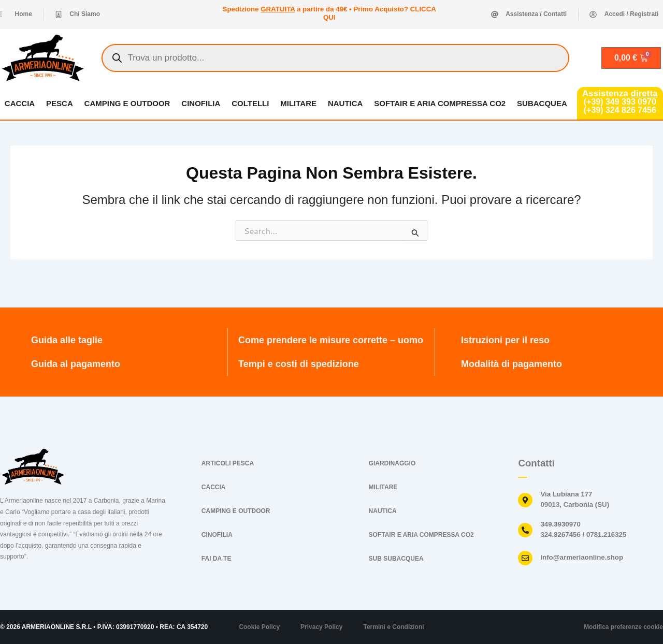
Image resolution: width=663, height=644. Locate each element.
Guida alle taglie (67, 340)
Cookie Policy (259, 627)
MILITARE (298, 103)
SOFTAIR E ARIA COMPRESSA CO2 (440, 103)
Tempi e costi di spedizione (299, 364)
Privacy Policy (321, 627)
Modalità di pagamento (511, 364)
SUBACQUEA (543, 103)
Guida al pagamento (76, 364)
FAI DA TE (217, 559)
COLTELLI (250, 103)
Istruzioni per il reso (505, 340)
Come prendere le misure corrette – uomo (331, 340)
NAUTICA (345, 103)
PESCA (59, 103)
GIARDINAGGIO (392, 463)
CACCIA (19, 103)
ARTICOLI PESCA (228, 463)
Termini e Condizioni (393, 627)
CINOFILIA (201, 103)
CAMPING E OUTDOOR (127, 103)
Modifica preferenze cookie (623, 627)
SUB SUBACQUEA (396, 559)
